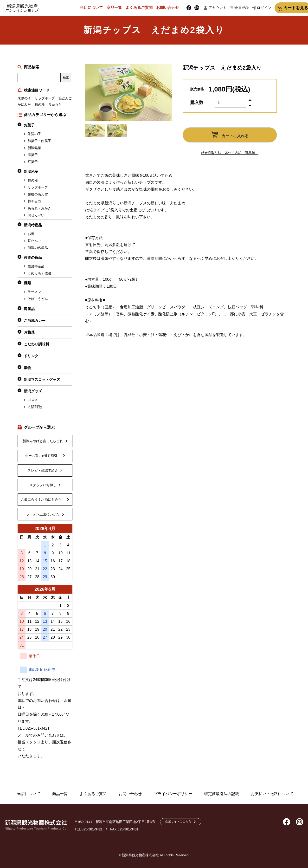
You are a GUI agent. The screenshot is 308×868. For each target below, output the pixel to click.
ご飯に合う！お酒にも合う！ (43, 500)
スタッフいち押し (43, 486)
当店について (94, 8)
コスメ (33, 400)
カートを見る (287, 8)
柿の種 (40, 105)
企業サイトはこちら (182, 822)
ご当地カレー (35, 321)
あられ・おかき (39, 209)
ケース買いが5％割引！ (43, 456)
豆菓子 (33, 162)
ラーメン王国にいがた (43, 515)
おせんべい (36, 216)
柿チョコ (34, 202)
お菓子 (29, 126)
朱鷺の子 (24, 99)
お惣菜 (29, 333)
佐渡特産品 (36, 267)
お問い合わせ (171, 8)
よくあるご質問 (142, 8)
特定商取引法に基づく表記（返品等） (230, 153)
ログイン (255, 8)
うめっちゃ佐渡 (39, 274)
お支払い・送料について (267, 794)
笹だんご (65, 99)
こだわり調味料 (36, 345)
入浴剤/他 (35, 407)
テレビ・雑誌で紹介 (43, 471)
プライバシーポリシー (173, 794)
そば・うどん (38, 299)
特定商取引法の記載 (219, 794)
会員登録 (237, 8)
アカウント (217, 8)
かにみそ (24, 105)
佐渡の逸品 (33, 258)
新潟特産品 (33, 225)
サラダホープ (45, 99)
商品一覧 (117, 8)
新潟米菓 (31, 172)
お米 (31, 234)
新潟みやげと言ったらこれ (43, 441)
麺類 (27, 283)
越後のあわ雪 (38, 195)
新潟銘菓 (34, 148)
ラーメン (34, 292)
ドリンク (31, 356)
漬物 (27, 368)
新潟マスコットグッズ (42, 380)
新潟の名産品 (38, 248)
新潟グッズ (33, 392)
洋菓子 (33, 155)
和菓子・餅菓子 (39, 141)
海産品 (29, 309)
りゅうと (55, 105)
